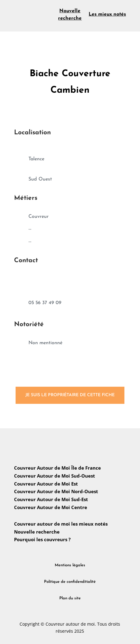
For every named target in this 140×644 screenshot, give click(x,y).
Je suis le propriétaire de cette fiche (70, 395)
